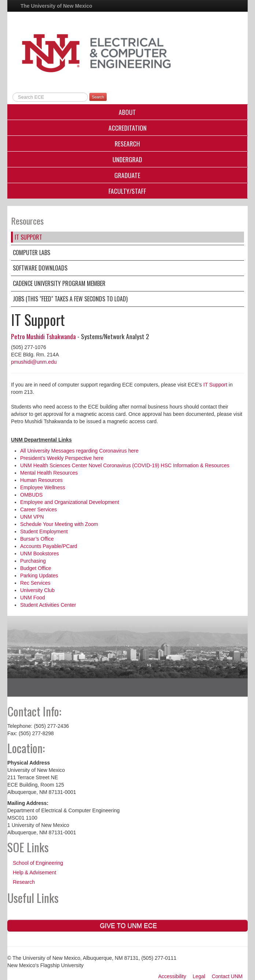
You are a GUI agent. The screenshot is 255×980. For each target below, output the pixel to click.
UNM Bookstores (40, 553)
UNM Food (33, 598)
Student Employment (44, 531)
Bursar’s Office (37, 539)
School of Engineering (38, 863)
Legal (199, 976)
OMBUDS (31, 495)
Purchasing (33, 561)
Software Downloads (40, 268)
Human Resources (41, 480)
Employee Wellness (43, 487)
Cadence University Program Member (59, 283)
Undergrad (127, 159)
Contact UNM (227, 976)
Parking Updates (39, 576)
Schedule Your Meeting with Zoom (59, 524)
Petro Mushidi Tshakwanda (43, 336)
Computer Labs (32, 253)
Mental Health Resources (49, 473)
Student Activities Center (48, 605)
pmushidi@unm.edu (34, 362)
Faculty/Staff (127, 191)
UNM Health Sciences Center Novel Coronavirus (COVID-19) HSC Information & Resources (125, 465)
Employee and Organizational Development (70, 502)
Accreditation (127, 128)
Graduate (127, 175)
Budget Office (36, 568)
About (127, 112)
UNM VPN (32, 517)
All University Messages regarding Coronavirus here (79, 451)
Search (98, 97)
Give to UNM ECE (128, 926)
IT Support (28, 237)
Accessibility (172, 976)
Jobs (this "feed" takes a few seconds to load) (70, 299)
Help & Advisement (34, 872)
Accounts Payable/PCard (49, 546)
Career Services (38, 509)
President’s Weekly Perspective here (62, 458)
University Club (37, 590)
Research (127, 144)
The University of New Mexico (56, 6)
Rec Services (35, 583)
